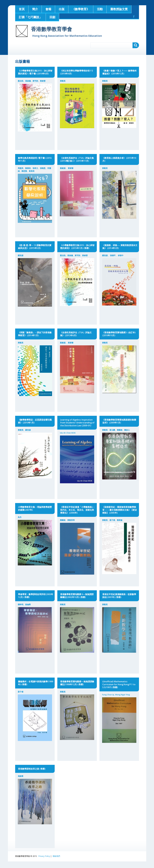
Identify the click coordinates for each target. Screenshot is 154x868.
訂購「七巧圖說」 (30, 17)
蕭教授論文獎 (119, 9)
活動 (100, 9)
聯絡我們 (56, 856)
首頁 (22, 9)
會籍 (48, 9)
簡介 (35, 9)
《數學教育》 (81, 9)
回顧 (52, 17)
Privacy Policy (44, 856)
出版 (62, 9)
